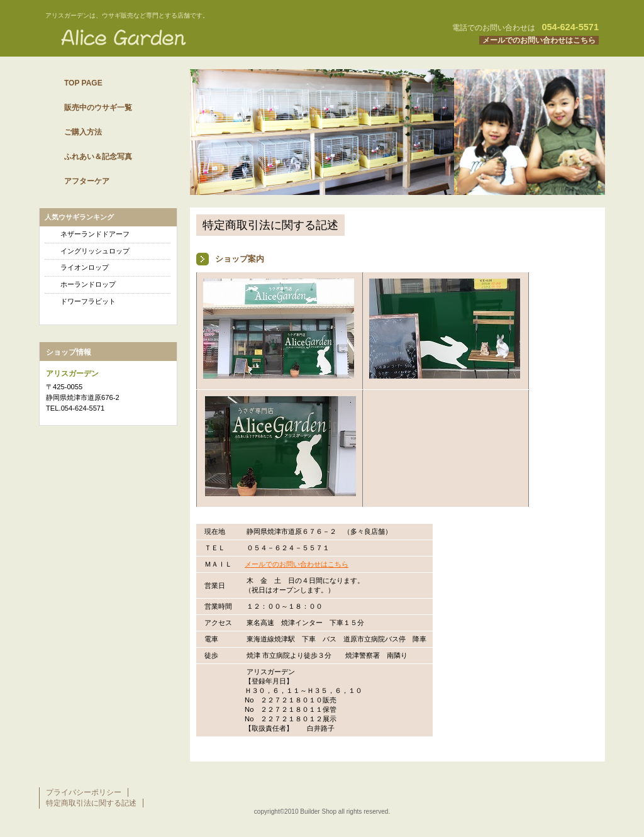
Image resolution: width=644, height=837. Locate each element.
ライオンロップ (85, 267)
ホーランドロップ (88, 284)
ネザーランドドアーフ (95, 234)
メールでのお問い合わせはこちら (539, 40)
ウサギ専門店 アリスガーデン (196, 37)
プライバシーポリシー (84, 792)
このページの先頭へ (559, 749)
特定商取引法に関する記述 (91, 803)
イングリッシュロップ (95, 251)
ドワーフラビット (88, 301)
